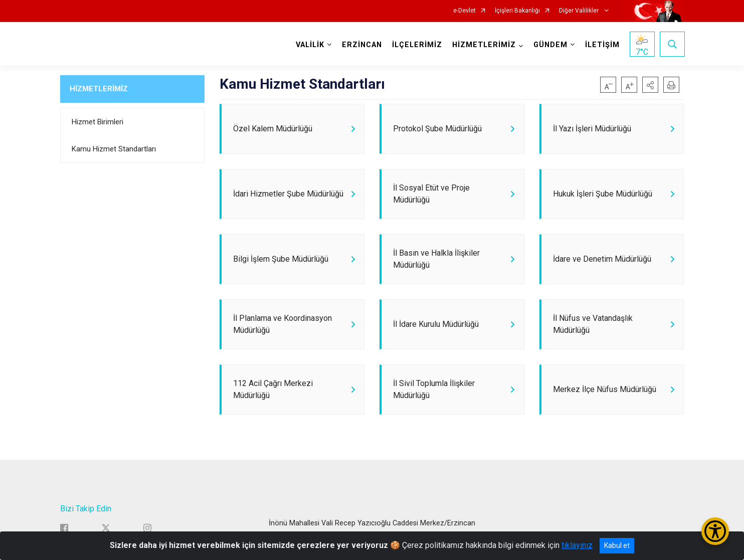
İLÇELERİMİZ (417, 45)
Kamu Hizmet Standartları (114, 149)
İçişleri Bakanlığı (517, 11)
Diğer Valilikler (580, 11)
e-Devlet (464, 11)
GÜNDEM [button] (550, 45)
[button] (650, 85)
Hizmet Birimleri (98, 122)
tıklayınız (577, 545)
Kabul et (617, 545)
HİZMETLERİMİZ (99, 89)
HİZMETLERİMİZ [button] (484, 45)
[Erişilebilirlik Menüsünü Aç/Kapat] (715, 531)
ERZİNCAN (361, 45)
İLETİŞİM (602, 45)
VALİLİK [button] (310, 45)
